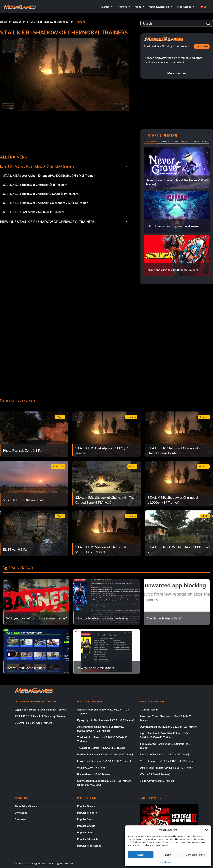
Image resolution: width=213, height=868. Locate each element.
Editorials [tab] (181, 141)
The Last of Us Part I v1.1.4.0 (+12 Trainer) (102, 748)
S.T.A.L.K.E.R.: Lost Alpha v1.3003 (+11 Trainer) (33, 212)
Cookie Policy (166, 862)
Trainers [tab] (151, 141)
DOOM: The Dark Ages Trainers (33, 723)
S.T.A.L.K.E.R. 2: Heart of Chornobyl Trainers (40, 716)
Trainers (80, 22)
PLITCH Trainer (149, 709)
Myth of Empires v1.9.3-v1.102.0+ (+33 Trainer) (105, 754)
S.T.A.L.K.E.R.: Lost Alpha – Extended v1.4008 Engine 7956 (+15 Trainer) (49, 175)
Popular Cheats (86, 826)
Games (17, 22)
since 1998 (202, 46)
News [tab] (165, 141)
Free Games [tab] (201, 141)
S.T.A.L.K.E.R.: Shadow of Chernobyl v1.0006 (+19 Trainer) (40, 194)
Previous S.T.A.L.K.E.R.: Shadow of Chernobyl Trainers (47, 222)
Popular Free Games (89, 845)
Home (4, 22)
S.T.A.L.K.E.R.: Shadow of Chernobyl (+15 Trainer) (35, 185)
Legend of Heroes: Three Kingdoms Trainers (40, 709)
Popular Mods (85, 819)
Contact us (21, 813)
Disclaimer (21, 819)
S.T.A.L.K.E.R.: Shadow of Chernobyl (48, 22)
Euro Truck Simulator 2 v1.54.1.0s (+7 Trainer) (104, 761)
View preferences (195, 855)
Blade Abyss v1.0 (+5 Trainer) (94, 774)
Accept (141, 855)
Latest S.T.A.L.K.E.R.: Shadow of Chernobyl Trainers (37, 166)
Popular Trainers (87, 813)
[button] (206, 830)
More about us (177, 73)
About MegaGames (26, 806)
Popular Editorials (88, 839)
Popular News (85, 832)
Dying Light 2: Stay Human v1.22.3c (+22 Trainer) (106, 720)
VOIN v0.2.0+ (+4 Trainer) (92, 767)
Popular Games (86, 806)
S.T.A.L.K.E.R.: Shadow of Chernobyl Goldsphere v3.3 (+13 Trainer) (46, 203)
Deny (168, 855)
